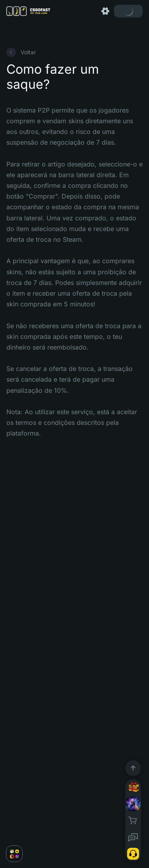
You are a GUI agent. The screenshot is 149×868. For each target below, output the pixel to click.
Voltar (21, 52)
